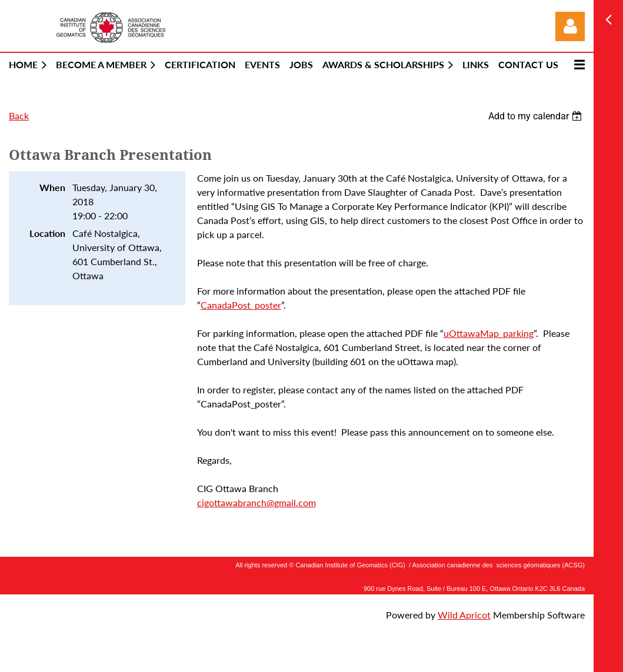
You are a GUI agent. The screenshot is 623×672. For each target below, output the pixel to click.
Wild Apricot (464, 615)
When (52, 187)
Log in (570, 26)
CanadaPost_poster (241, 305)
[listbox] (537, 116)
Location (47, 233)
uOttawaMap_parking (489, 333)
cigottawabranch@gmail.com (256, 502)
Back (19, 116)
